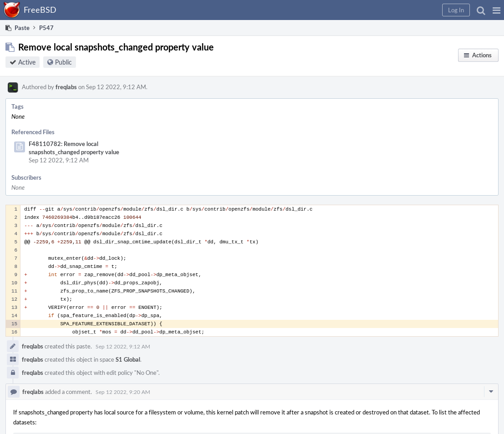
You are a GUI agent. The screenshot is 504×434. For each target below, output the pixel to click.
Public (63, 62)
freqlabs (66, 87)
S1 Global (128, 359)
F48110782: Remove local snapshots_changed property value (74, 148)
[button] (496, 10)
